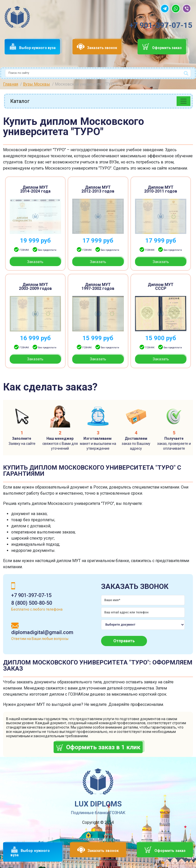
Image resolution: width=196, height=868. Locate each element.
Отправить (124, 641)
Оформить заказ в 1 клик (103, 747)
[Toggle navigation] (183, 101)
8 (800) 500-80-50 (32, 603)
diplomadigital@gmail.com (42, 632)
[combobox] (98, 73)
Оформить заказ (167, 48)
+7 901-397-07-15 (161, 25)
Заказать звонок (102, 48)
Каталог (20, 101)
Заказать (35, 262)
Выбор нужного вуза (37, 48)
